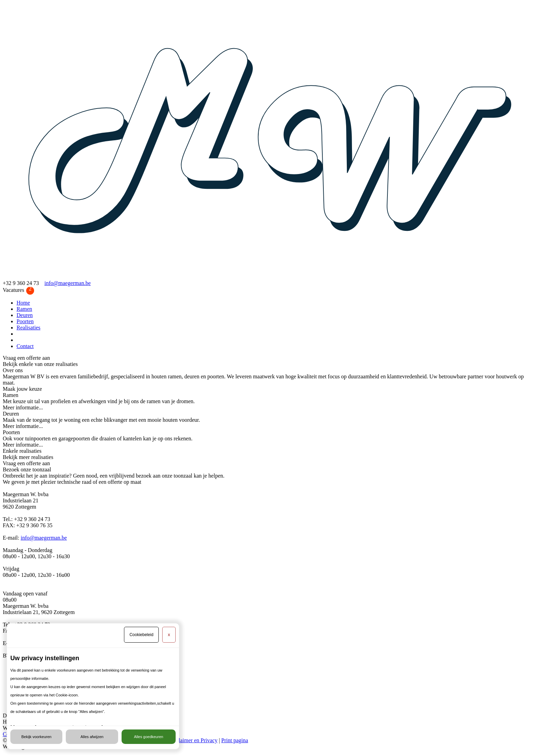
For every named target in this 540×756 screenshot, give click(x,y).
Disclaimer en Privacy (193, 740)
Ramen (24, 309)
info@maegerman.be (67, 283)
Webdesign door (21, 747)
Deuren (25, 315)
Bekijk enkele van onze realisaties (40, 364)
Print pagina (235, 740)
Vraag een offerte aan (26, 358)
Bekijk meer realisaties (28, 457)
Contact (25, 346)
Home (23, 303)
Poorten (25, 321)
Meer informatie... (23, 407)
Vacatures (18, 290)
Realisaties (28, 328)
